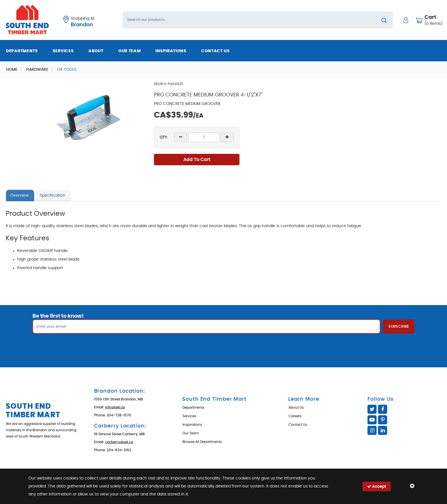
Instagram (372, 430)
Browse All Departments (202, 442)
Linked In (383, 430)
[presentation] (223, 346)
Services (63, 51)
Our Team (130, 51)
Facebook (383, 409)
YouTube (372, 420)
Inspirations (171, 51)
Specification (52, 195)
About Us (296, 408)
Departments (22, 51)
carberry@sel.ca (119, 442)
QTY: (164, 137)
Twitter (372, 409)
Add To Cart (197, 160)
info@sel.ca (115, 407)
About (96, 51)
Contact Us (216, 51)
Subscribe (399, 327)
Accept (377, 486)
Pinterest (383, 420)
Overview (19, 195)
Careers (295, 416)
